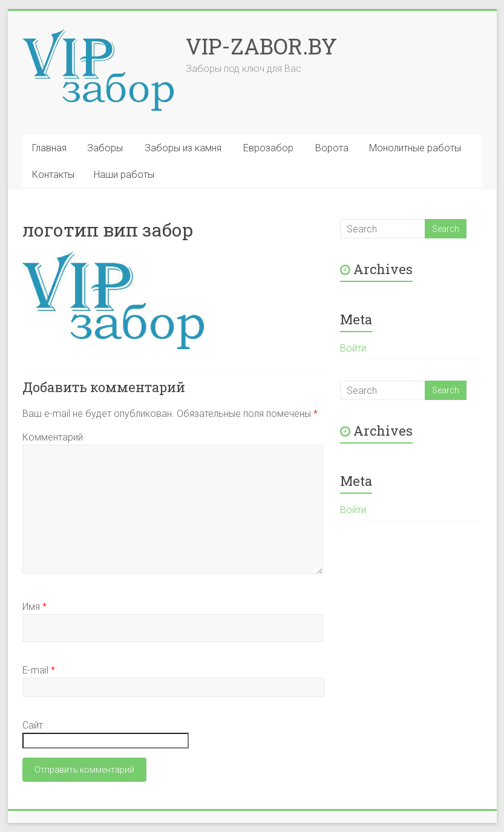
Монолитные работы (415, 148)
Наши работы (124, 175)
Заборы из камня (183, 148)
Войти (353, 348)
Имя (34, 607)
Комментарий (53, 437)
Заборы (105, 148)
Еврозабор (268, 148)
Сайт (33, 725)
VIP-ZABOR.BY (261, 46)
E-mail (39, 670)
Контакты (53, 175)
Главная (49, 148)
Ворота (332, 148)
